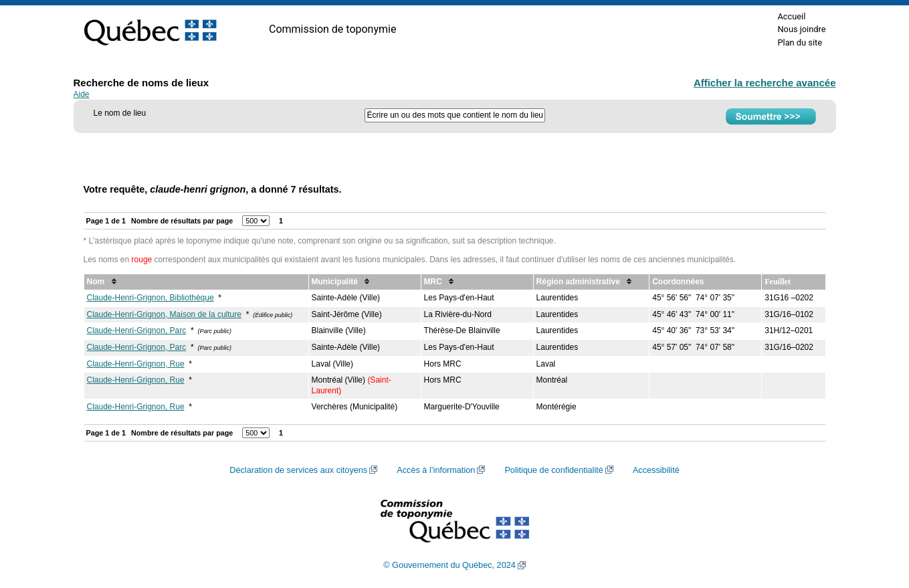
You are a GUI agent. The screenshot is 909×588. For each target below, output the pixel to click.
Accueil (791, 16)
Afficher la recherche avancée (765, 83)
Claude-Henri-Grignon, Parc (137, 330)
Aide (82, 94)
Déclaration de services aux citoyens (298, 470)
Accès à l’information (436, 470)
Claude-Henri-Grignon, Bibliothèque (150, 298)
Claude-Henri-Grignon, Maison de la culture (164, 314)
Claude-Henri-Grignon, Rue (136, 364)
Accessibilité (656, 470)
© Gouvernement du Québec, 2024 (449, 565)
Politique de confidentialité (553, 470)
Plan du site (800, 42)
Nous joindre (801, 29)
